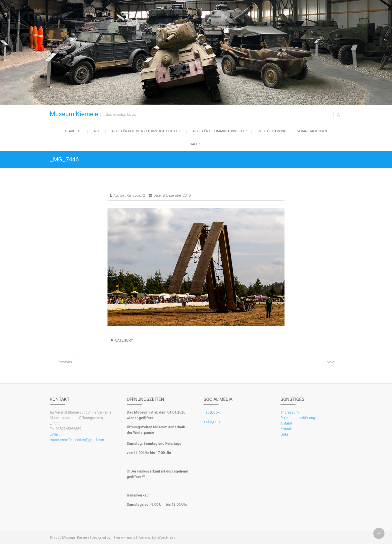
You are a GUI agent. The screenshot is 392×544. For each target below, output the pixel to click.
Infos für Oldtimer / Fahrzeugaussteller (146, 131)
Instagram (212, 422)
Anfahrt (286, 423)
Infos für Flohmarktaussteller (220, 131)
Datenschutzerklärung (298, 418)
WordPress (166, 538)
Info (97, 131)
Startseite (74, 131)
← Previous (62, 362)
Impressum (290, 412)
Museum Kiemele (74, 114)
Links (285, 434)
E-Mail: (55, 434)
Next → (333, 362)
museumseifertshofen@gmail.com (77, 440)
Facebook (211, 412)
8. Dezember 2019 (176, 195)
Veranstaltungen (312, 131)
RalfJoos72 (135, 195)
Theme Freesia (124, 538)
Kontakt (287, 429)
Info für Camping (272, 131)
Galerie (196, 144)
